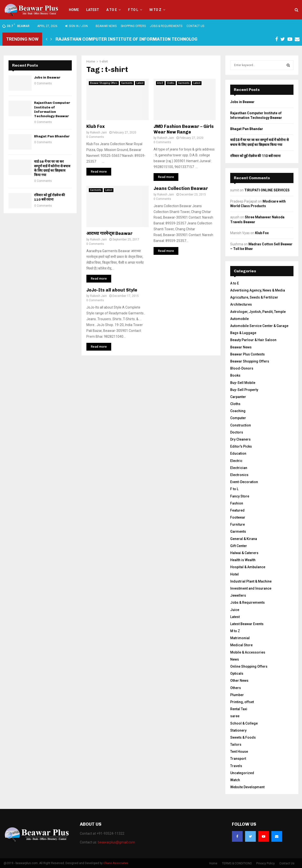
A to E (112, 10)
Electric (236, 461)
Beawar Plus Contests (247, 354)
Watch (235, 780)
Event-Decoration (244, 482)
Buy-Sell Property (244, 390)
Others (236, 688)
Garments (127, 83)
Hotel (234, 574)
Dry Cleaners (240, 439)
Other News (239, 681)
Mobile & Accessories (248, 652)
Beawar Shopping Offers (104, 83)
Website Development (247, 787)
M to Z (155, 10)
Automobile (239, 319)
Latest (93, 10)
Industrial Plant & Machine (251, 581)
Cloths (171, 83)
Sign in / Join (77, 26)
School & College (244, 723)
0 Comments (95, 137)
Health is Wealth (243, 560)
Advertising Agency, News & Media (258, 290)
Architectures (241, 304)
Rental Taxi (239, 709)
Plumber (237, 695)
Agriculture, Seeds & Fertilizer (254, 297)
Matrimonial (240, 638)
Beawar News (106, 26)
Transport (238, 759)
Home (74, 10)
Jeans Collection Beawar (181, 188)
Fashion (237, 503)
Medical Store (241, 645)
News (235, 659)
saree (235, 716)
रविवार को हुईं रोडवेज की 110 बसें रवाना (50, 197)
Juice (235, 610)
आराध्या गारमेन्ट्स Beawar (110, 233)
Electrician (239, 468)
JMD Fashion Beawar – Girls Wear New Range (184, 129)
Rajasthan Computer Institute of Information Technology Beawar (137, 39)
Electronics (239, 475)
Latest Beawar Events (247, 624)
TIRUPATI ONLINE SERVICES (267, 190)
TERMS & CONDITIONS (237, 863)
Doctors (237, 432)
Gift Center (239, 546)
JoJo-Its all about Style (112, 290)
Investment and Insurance (251, 588)
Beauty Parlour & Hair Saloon (253, 340)
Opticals (237, 673)
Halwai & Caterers (244, 553)
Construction (241, 425)
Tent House (239, 752)
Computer (238, 418)
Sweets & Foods (243, 737)
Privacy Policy (265, 863)
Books (235, 375)
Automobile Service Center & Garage (259, 326)
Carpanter (238, 397)
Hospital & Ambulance (248, 567)
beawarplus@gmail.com (116, 842)
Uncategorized (242, 773)
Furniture (238, 524)
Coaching (238, 411)
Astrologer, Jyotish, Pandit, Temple (258, 312)
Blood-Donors (242, 368)
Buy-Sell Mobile (243, 383)
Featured (237, 510)
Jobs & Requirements (166, 26)
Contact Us (195, 26)
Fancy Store (240, 496)
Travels (236, 766)
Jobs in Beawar (47, 77)
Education (238, 453)
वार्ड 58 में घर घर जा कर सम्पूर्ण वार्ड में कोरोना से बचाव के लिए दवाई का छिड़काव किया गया (52, 168)
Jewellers (238, 595)
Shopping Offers (133, 26)
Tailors (236, 744)
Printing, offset (242, 702)
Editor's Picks (241, 446)
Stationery (238, 730)
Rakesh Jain (98, 133)
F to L (133, 10)
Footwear (238, 517)
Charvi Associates (116, 863)
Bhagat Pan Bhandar (52, 136)
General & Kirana (244, 539)
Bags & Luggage (243, 333)
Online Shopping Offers (249, 666)
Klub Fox (96, 126)
